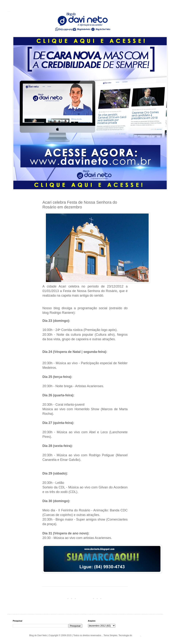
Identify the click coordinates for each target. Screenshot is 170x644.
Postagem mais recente (55, 598)
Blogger (136, 635)
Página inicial (86, 598)
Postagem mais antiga (116, 598)
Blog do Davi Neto (9, 12)
